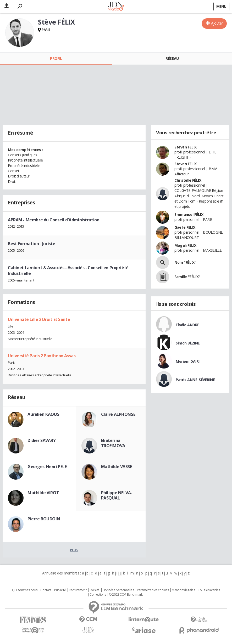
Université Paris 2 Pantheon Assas (42, 356)
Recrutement (78, 590)
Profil (56, 58)
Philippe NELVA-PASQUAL (117, 495)
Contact (46, 590)
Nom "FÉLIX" (185, 262)
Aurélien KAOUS (43, 414)
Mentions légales (183, 590)
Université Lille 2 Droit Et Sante (39, 319)
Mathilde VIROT (43, 493)
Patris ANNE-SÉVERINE (195, 380)
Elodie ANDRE (187, 325)
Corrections (98, 595)
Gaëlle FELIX (185, 227)
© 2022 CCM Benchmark (126, 595)
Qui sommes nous (25, 590)
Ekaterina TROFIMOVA (113, 443)
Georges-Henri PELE (47, 467)
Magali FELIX (185, 245)
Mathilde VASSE (117, 467)
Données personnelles (118, 590)
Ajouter (217, 23)
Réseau (172, 58)
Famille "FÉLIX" (187, 277)
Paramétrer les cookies (153, 590)
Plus (74, 550)
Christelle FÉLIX (188, 180)
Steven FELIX (186, 147)
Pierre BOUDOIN (44, 519)
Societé (95, 590)
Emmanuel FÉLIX (189, 214)
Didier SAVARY (42, 440)
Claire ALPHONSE (118, 414)
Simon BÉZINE (188, 343)
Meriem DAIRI (188, 361)
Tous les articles (209, 590)
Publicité (60, 590)
